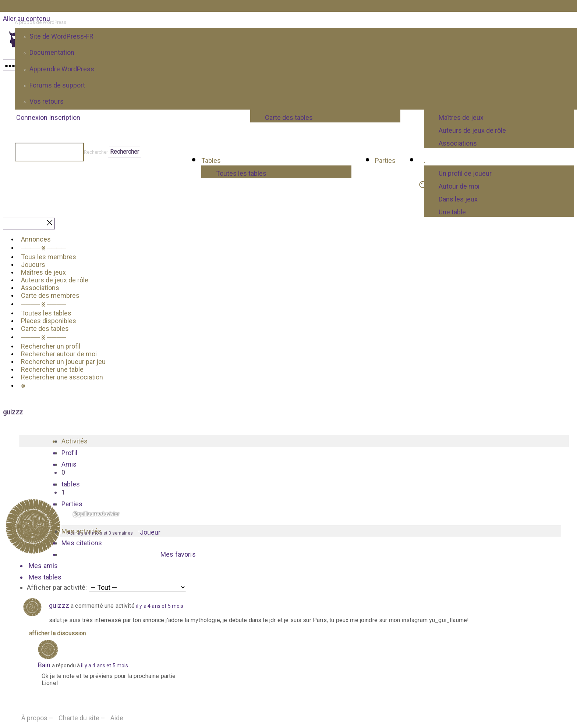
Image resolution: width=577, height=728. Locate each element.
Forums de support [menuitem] (57, 85)
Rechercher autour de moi (59, 354)
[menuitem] (296, 22)
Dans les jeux (458, 199)
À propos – (37, 718)
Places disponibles (49, 321)
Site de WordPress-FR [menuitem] (61, 36)
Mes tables (45, 577)
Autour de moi (459, 186)
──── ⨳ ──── (43, 248)
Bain (44, 665)
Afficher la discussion (58, 633)
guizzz (59, 605)
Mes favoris (178, 554)
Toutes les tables (241, 173)
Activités (75, 441)
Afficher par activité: (57, 587)
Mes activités (82, 531)
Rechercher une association (62, 377)
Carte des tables (45, 329)
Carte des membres (50, 295)
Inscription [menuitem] (65, 117)
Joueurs (33, 265)
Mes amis (43, 566)
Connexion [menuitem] (32, 117)
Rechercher (96, 152)
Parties (72, 504)
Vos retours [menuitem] (47, 101)
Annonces (36, 239)
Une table (452, 212)
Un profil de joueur (465, 173)
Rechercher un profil (51, 346)
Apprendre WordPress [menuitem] (62, 69)
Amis (294, 468)
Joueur (150, 532)
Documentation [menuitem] (52, 52)
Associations (40, 288)
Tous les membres (49, 257)
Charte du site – (82, 718)
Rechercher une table (52, 369)
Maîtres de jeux (43, 272)
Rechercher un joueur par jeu (63, 362)
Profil (69, 453)
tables (294, 488)
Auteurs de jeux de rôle (55, 280)
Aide (117, 718)
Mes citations (82, 543)
